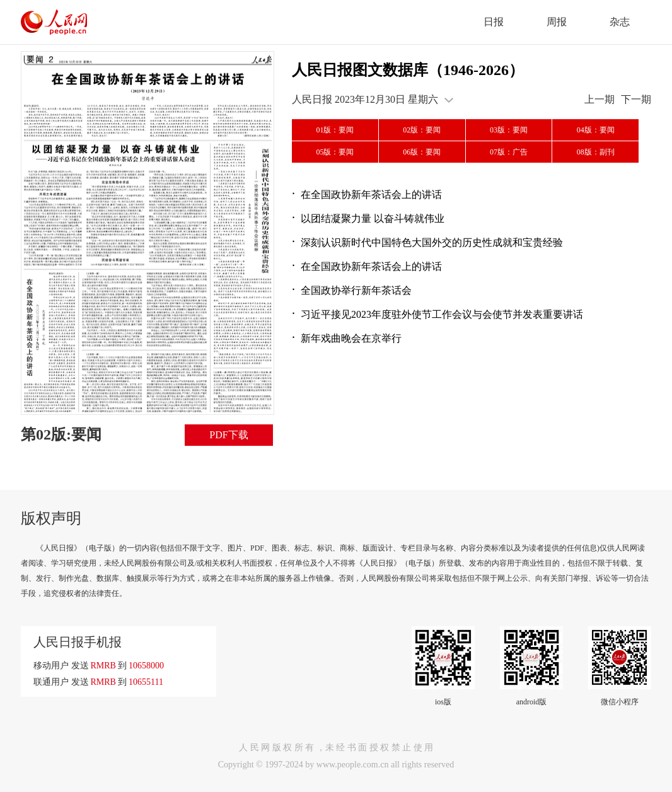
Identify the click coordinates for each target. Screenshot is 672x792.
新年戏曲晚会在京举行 (351, 338)
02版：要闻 (422, 130)
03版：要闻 (509, 130)
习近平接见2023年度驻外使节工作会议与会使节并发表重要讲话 (442, 314)
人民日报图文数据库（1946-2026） (408, 70)
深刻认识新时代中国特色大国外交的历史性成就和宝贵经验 (432, 242)
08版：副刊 (596, 152)
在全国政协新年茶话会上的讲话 (371, 195)
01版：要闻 (335, 130)
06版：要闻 (422, 152)
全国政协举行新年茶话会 (356, 290)
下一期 (636, 99)
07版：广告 (509, 152)
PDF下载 (229, 435)
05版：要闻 (335, 152)
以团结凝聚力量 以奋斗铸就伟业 (373, 218)
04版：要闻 (596, 130)
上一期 (600, 99)
